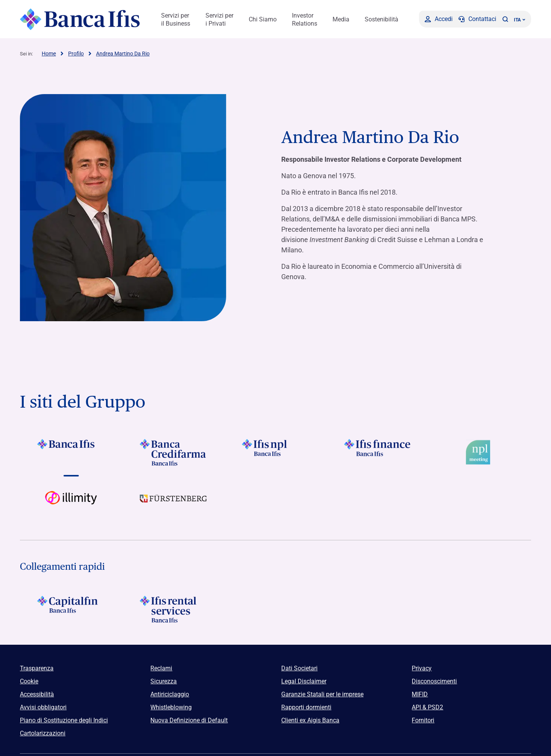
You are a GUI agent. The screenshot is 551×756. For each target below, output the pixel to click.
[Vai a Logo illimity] (71, 504)
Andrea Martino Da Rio (123, 54)
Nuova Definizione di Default (189, 720)
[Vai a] (71, 452)
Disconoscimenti (434, 681)
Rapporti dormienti (306, 707)
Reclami (161, 668)
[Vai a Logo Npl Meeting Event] (480, 452)
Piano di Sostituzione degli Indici (64, 720)
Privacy (422, 668)
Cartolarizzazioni (43, 733)
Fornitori (423, 720)
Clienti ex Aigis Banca (310, 720)
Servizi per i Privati (219, 20)
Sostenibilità (381, 19)
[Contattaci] (477, 19)
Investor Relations (305, 20)
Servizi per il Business (176, 20)
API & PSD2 (427, 707)
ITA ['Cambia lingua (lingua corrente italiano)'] (520, 20)
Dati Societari (299, 668)
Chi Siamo (263, 19)
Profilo (76, 54)
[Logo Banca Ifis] (80, 19)
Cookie (29, 681)
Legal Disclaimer (304, 681)
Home (49, 54)
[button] (505, 19)
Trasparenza (37, 668)
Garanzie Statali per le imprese (322, 694)
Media (341, 19)
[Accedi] (439, 19)
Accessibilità (37, 694)
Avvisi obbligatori (43, 707)
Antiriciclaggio (170, 694)
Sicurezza (164, 681)
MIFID (420, 694)
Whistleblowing (171, 707)
